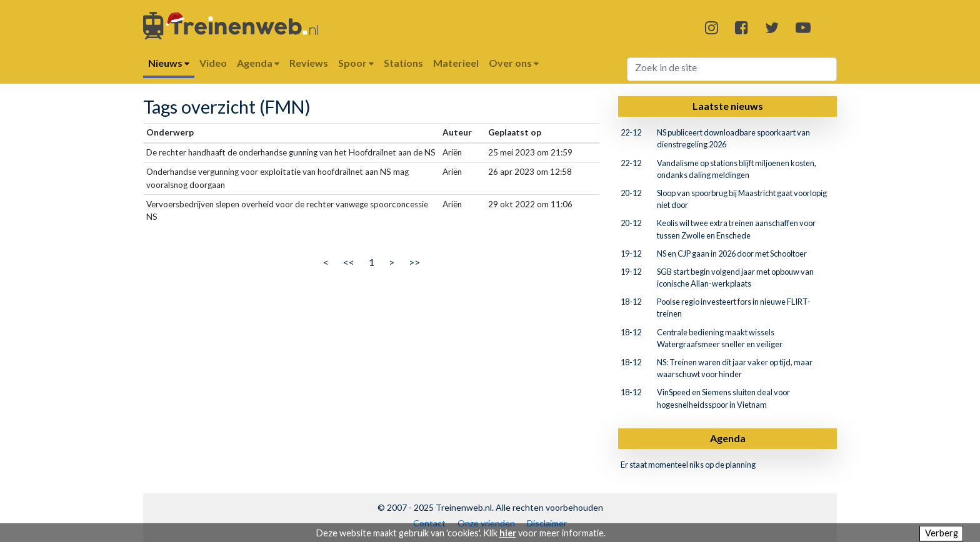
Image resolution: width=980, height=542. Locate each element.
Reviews (309, 63)
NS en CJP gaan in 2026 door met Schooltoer (732, 254)
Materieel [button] (456, 63)
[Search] (732, 69)
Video (213, 63)
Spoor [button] (356, 63)
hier (508, 533)
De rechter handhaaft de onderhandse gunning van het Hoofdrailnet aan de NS (291, 152)
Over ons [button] (514, 63)
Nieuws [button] (169, 63)
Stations (403, 63)
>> (414, 262)
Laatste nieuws (728, 106)
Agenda (728, 438)
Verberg (942, 533)
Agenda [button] (258, 63)
